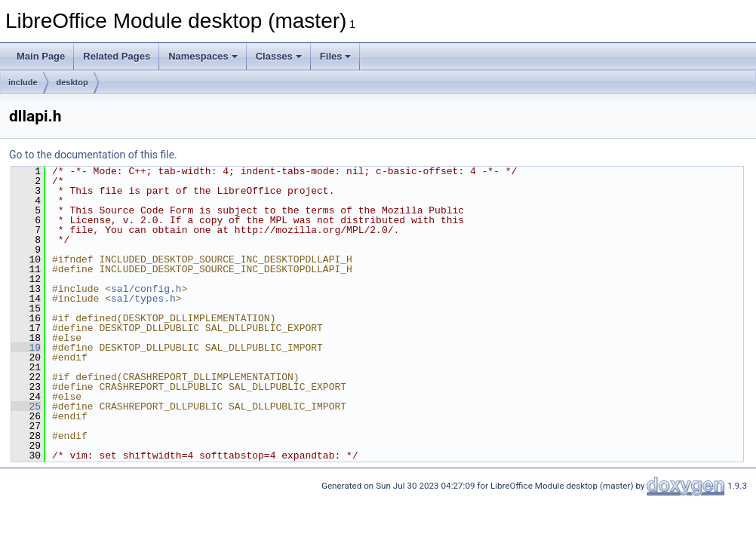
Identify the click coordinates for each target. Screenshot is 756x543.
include (23, 82)
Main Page (41, 56)
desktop (72, 82)
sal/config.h (146, 289)
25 (26, 406)
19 (26, 348)
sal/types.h (143, 299)
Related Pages (117, 56)
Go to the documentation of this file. (93, 155)
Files (336, 56)
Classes (279, 56)
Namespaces (203, 56)
